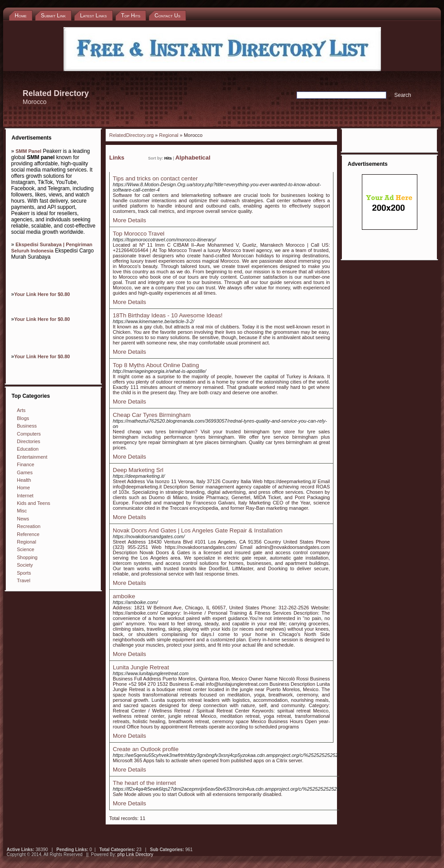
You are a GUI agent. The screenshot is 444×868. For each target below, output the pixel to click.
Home (23, 488)
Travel (24, 580)
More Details (129, 220)
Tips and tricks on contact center (155, 178)
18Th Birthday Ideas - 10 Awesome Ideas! (168, 315)
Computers (29, 434)
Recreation (29, 526)
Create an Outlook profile (146, 749)
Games (25, 472)
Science (26, 549)
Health (24, 480)
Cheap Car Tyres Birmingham (152, 415)
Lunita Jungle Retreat (141, 667)
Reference (28, 534)
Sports (24, 573)
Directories (29, 441)
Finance (26, 464)
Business (27, 426)
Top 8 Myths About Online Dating (156, 365)
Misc (22, 511)
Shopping (27, 557)
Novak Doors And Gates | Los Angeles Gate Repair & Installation (198, 530)
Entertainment (32, 457)
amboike (124, 596)
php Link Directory (135, 854)
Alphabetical (193, 158)
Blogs (23, 418)
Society (25, 565)
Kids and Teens (34, 503)
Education (28, 449)
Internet (25, 496)
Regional (26, 542)
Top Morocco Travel (139, 234)
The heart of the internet (144, 783)
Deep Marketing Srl (138, 470)
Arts (21, 410)
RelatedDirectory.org (131, 135)
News (23, 519)
